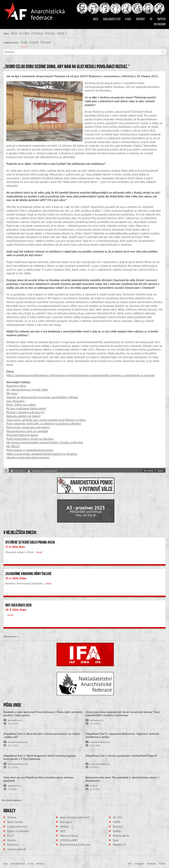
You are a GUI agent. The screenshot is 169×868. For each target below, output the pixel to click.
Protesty (50, 33)
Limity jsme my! (17, 826)
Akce (96, 19)
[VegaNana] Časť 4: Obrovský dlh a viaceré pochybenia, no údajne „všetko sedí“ (42, 735)
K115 (11, 836)
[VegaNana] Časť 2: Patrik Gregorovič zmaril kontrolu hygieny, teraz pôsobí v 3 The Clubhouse (40, 757)
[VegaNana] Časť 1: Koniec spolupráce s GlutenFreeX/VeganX (121, 756)
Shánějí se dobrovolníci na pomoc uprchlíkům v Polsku (42, 397)
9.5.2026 (94, 767)
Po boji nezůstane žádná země (26, 408)
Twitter (161, 19)
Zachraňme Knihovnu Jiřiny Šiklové (28, 574)
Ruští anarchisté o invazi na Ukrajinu (30, 439)
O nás (128, 19)
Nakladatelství (112, 19)
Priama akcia (121, 836)
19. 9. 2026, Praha (16, 610)
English (34, 42)
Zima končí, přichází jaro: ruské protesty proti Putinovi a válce (46, 420)
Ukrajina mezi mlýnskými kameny (28, 457)
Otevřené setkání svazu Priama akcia (30, 542)
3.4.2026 (12, 789)
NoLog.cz (66, 822)
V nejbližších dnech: (20, 532)
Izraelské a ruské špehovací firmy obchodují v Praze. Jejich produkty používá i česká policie (43, 714)
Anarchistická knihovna (75, 845)
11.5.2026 (13, 767)
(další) (60, 33)
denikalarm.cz (15, 720)
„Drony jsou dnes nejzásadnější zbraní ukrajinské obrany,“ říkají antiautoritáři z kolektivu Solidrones (123, 714)
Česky (24, 42)
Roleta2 (118, 826)
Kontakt (140, 19)
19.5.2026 (13, 745)
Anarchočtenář (17, 849)
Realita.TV (119, 845)
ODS (63, 831)
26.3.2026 (95, 789)
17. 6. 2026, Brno (15, 547)
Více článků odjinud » (12, 800)
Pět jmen (12, 393)
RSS (130, 863)
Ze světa (24, 33)
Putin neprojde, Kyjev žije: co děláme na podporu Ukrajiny (44, 423)
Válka (160, 471)
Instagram (160, 24)
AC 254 (117, 817)
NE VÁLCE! (13, 446)
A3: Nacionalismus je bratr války (27, 389)
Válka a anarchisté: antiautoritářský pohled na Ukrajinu (42, 454)
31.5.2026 (13, 723)
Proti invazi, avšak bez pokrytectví (28, 427)
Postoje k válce (16, 386)
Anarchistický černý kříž (75, 817)
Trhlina (12, 817)
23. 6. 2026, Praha (16, 578)
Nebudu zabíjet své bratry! (23, 416)
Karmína (13, 845)
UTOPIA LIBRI (69, 840)
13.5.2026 (95, 745)
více (39, 552)
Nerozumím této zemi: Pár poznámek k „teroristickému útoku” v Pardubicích (123, 779)
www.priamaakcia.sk (18, 742)
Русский (46, 42)
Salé (116, 840)
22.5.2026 (95, 723)
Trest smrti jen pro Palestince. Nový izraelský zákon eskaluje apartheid (38, 779)
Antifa (117, 831)
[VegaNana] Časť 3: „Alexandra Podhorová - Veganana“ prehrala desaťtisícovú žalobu (122, 735)
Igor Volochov (15, 401)
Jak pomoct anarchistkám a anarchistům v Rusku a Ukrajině (45, 442)
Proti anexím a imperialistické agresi (30, 450)
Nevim (11, 840)
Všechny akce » (11, 636)
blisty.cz (94, 785)
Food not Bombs (18, 831)
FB (151, 19)
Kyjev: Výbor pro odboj (21, 405)
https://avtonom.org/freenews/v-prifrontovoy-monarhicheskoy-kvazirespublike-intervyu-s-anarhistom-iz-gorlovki (80, 375)
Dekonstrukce (69, 836)
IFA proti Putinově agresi (22, 435)
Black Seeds (15, 822)
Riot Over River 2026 (18, 605)
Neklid (64, 826)
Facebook (152, 863)
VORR (117, 822)
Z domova (37, 33)
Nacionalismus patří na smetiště (27, 431)
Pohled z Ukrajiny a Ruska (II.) (25, 412)
